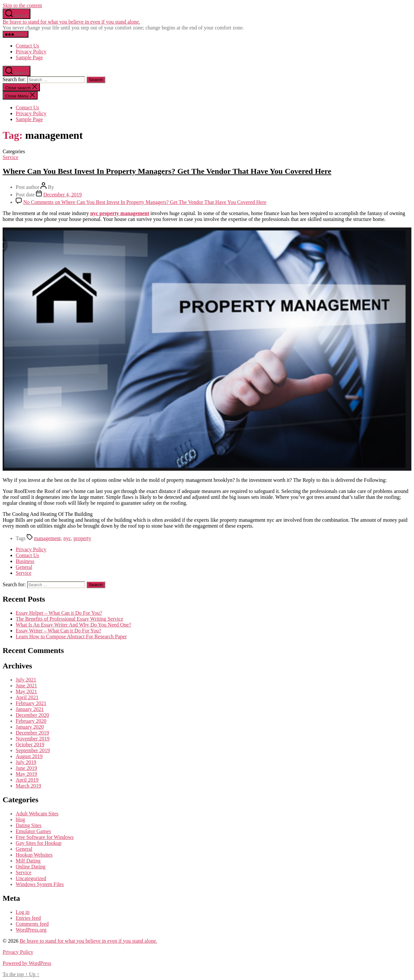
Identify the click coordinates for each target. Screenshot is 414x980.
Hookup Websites (34, 855)
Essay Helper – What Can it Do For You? (59, 613)
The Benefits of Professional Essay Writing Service (69, 619)
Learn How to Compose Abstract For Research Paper (71, 636)
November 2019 (33, 739)
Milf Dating (28, 861)
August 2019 (29, 756)
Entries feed (28, 918)
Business (25, 561)
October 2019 (30, 744)
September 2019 (33, 750)
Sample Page (29, 57)
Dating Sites (29, 825)
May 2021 (26, 691)
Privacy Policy (31, 52)
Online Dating (31, 867)
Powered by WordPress (27, 963)
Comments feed (32, 924)
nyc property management (120, 213)
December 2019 (32, 733)
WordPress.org (31, 930)
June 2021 (26, 686)
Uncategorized (31, 878)
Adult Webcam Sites (37, 814)
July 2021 (26, 680)
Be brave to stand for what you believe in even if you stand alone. (71, 22)
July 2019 (26, 762)
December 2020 (32, 715)
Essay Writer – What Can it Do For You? (58, 631)
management (47, 538)
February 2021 (31, 703)
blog (20, 819)
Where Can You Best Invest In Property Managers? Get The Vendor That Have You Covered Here (167, 171)
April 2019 (27, 780)
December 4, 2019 (62, 195)
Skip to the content (22, 5)
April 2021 (27, 697)
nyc (67, 538)
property (82, 538)
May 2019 (26, 774)
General (24, 567)
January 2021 (30, 709)
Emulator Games (33, 831)
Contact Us (27, 46)
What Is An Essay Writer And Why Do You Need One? (73, 625)
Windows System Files (40, 884)
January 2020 (30, 727)
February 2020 (31, 721)
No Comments (145, 202)
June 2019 (26, 768)
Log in (23, 912)
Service (10, 157)
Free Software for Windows (45, 837)
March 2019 (28, 786)
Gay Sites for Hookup (39, 843)
